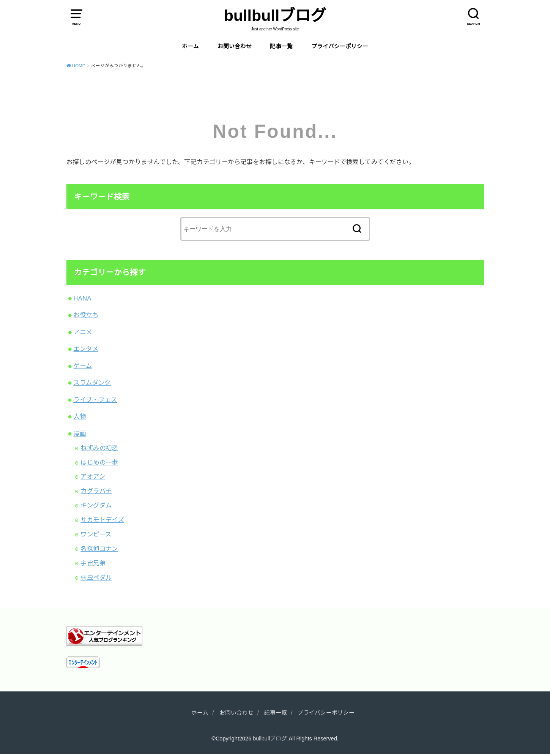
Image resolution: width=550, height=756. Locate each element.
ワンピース (96, 534)
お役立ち (86, 315)
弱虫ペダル (96, 577)
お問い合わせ (235, 46)
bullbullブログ (275, 16)
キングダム (96, 505)
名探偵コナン (99, 549)
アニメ (83, 332)
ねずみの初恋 (99, 448)
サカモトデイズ (102, 520)
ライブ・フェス (95, 400)
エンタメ (86, 349)
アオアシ (93, 476)
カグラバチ (96, 491)
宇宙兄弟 (93, 563)
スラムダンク (92, 383)
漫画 (80, 433)
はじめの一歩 (99, 462)
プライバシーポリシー (340, 46)
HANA (82, 298)
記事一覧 (281, 46)
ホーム (190, 46)
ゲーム (83, 366)
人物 (80, 416)
